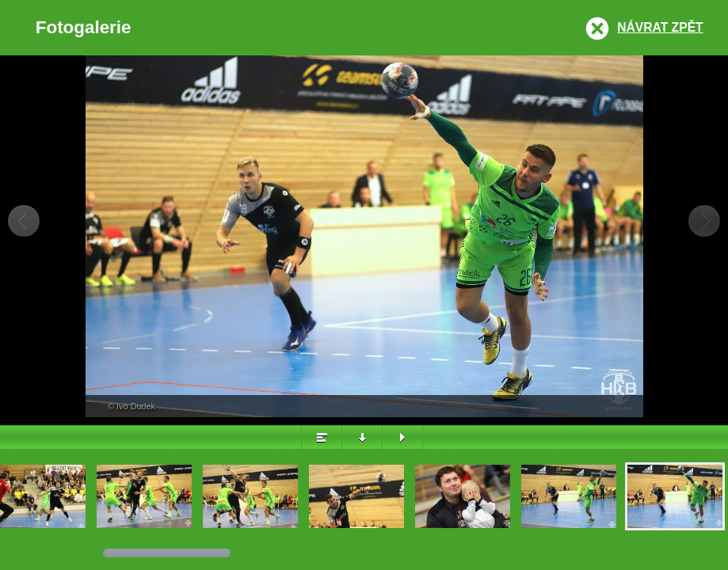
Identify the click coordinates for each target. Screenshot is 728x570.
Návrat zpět (660, 27)
